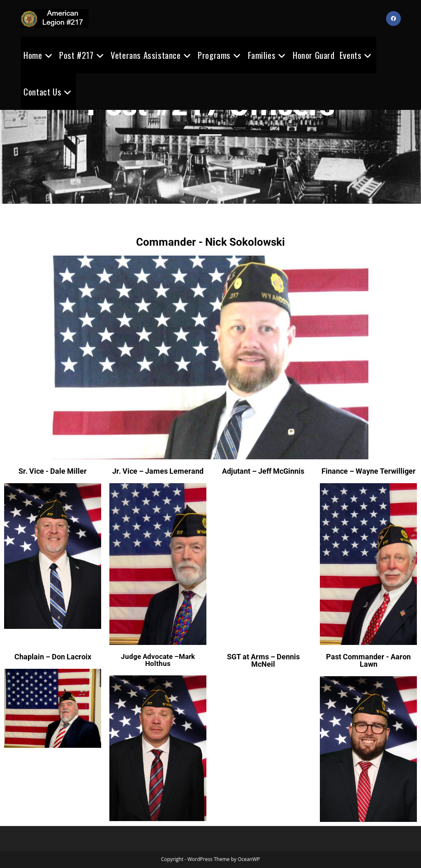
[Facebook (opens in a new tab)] (393, 19)
